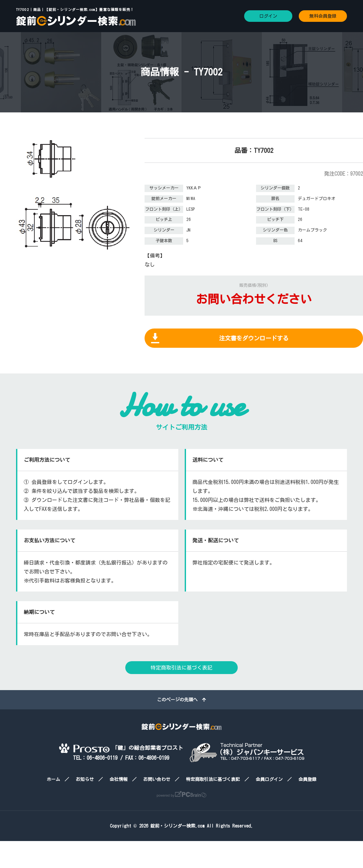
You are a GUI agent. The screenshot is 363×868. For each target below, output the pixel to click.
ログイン (268, 16)
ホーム (53, 779)
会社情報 (119, 779)
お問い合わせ (157, 779)
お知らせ (85, 779)
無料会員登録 (323, 16)
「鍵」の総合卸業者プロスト (121, 748)
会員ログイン (269, 779)
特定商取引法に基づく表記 (181, 668)
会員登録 (307, 779)
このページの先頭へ (181, 700)
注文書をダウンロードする (254, 338)
